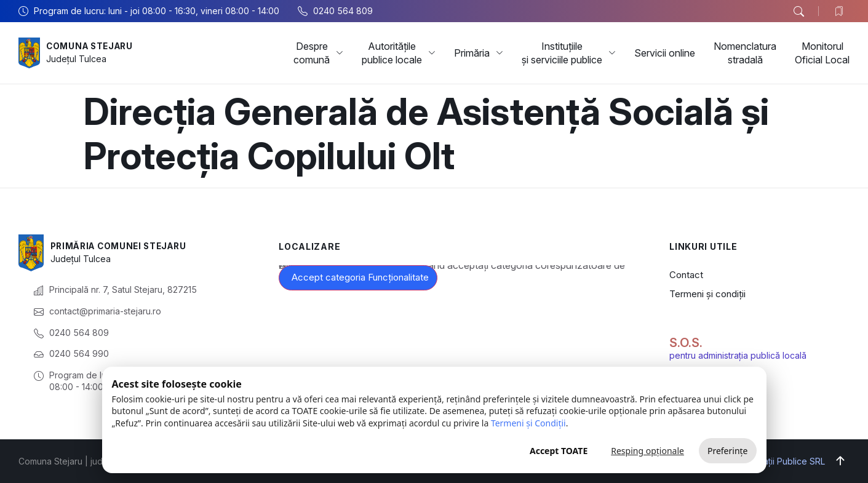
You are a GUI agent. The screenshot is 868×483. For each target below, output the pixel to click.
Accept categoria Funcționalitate (360, 277)
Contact (686, 275)
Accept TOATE (559, 451)
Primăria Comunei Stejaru (122, 246)
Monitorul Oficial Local (822, 53)
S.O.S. (686, 343)
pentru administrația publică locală (738, 355)
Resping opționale (647, 451)
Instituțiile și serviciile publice (569, 53)
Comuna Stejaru (92, 46)
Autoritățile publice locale (399, 53)
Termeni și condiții (707, 294)
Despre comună (318, 53)
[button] (798, 12)
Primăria (479, 53)
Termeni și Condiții (528, 423)
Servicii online (665, 53)
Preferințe (728, 451)
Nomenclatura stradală (745, 53)
